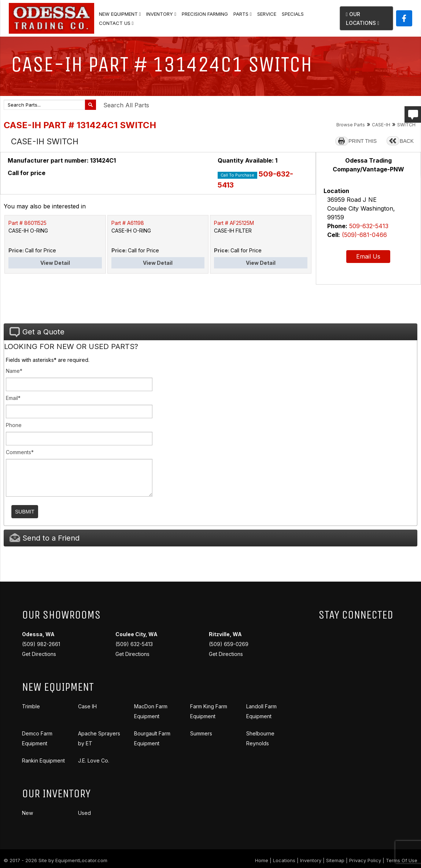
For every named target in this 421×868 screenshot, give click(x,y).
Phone (14, 425)
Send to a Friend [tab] (45, 538)
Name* (14, 371)
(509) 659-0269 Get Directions (229, 644)
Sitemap (335, 860)
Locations (284, 860)
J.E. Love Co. (94, 761)
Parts (243, 14)
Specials (293, 14)
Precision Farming (205, 14)
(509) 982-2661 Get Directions (41, 644)
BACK (407, 141)
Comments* (20, 452)
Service (267, 14)
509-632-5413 (369, 226)
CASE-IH (381, 125)
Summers (201, 733)
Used (84, 813)
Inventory (161, 14)
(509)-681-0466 (364, 235)
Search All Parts (126, 105)
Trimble (31, 706)
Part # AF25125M (234, 223)
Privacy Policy (365, 860)
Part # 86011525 (27, 223)
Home (262, 860)
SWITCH (406, 125)
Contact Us (116, 23)
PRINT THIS (363, 141)
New (27, 813)
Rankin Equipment (43, 761)
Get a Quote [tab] (37, 332)
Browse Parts (351, 125)
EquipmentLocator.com (81, 860)
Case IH (87, 706)
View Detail (55, 263)
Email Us (368, 256)
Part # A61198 (128, 223)
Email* (13, 398)
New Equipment (120, 14)
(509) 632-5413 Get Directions (136, 644)
